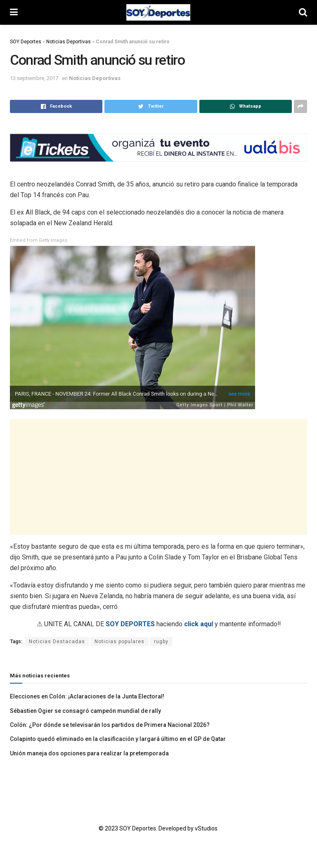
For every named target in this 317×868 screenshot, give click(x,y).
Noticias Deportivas (69, 42)
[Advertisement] (158, 477)
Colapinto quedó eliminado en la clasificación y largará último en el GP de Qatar (118, 739)
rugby (161, 642)
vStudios (206, 828)
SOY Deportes (26, 42)
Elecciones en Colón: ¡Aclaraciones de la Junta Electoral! (87, 696)
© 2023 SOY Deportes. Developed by (147, 828)
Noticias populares (119, 642)
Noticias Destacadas (57, 642)
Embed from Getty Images (39, 240)
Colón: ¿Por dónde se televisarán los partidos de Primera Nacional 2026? (110, 725)
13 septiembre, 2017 (34, 78)
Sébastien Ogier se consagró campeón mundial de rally (86, 711)
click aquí (199, 624)
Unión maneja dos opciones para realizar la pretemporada (89, 753)
